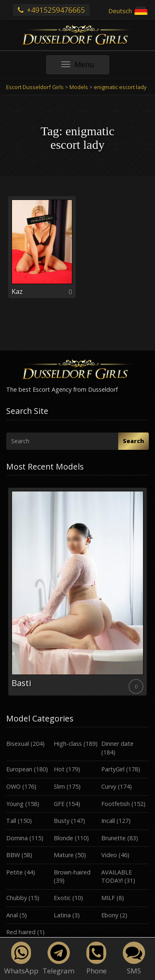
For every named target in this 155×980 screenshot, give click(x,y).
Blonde (63, 838)
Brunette (113, 838)
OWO (13, 786)
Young (15, 804)
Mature (64, 855)
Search (134, 441)
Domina (17, 838)
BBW (13, 855)
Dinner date (117, 744)
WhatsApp (21, 959)
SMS (134, 959)
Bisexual (18, 744)
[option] (77, 592)
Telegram (58, 959)
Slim (59, 786)
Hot (59, 769)
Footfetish (116, 804)
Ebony (110, 915)
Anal (12, 915)
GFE (59, 804)
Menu (85, 67)
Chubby (17, 898)
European (19, 769)
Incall (108, 821)
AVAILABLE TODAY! (117, 877)
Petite (14, 872)
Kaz (17, 291)
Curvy (109, 786)
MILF (108, 898)
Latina (62, 915)
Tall (11, 821)
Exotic (62, 898)
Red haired (21, 932)
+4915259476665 (51, 10)
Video (109, 855)
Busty (62, 821)
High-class (68, 744)
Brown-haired (72, 872)
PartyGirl (113, 769)
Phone (97, 959)
